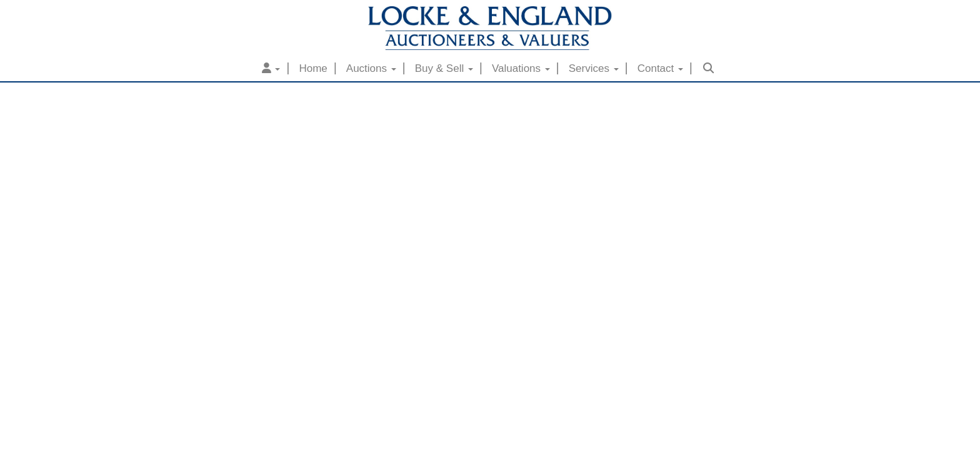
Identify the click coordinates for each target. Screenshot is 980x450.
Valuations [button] (521, 68)
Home (313, 68)
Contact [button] (660, 68)
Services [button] (594, 68)
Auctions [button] (371, 68)
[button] (271, 69)
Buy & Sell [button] (444, 68)
